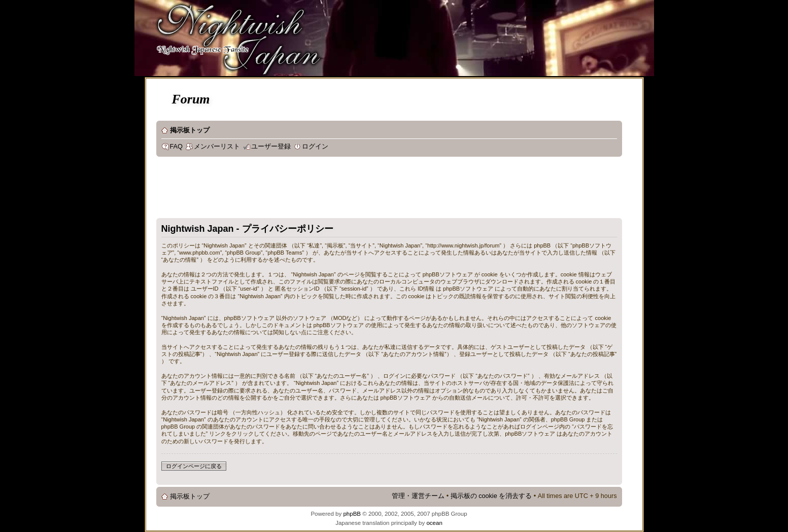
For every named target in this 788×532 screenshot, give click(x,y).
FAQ (176, 147)
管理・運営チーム (418, 496)
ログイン (315, 147)
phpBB (352, 514)
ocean (434, 523)
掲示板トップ (190, 130)
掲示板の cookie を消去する (491, 496)
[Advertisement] (341, 190)
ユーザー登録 (271, 147)
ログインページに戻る (194, 466)
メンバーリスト (217, 147)
